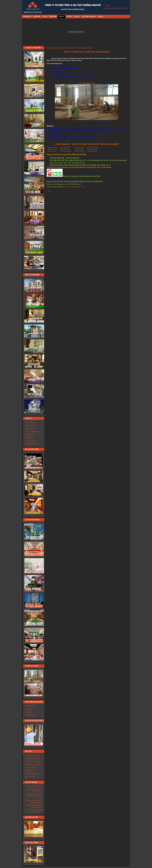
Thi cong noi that (65, 149)
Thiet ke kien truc (79, 149)
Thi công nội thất (79, 148)
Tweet (50, 192)
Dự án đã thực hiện (87, 83)
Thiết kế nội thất (52, 148)
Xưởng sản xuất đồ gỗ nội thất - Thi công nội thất (69, 48)
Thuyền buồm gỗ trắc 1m (34, 786)
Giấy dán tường (79, 151)
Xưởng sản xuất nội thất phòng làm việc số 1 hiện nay (34, 796)
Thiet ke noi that (52, 149)
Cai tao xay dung (92, 149)
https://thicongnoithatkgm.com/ (75, 187)
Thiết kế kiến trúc (65, 148)
